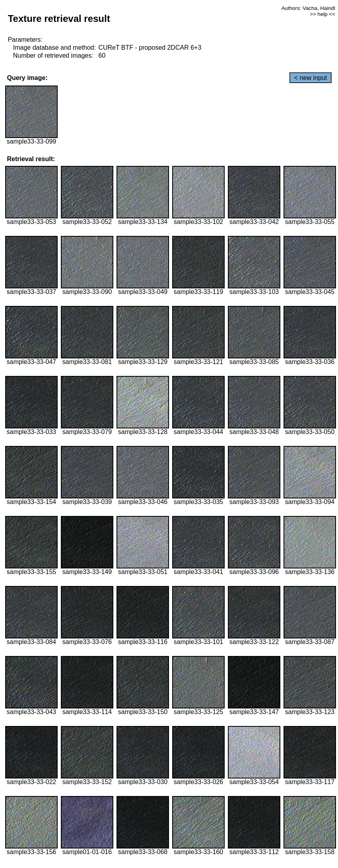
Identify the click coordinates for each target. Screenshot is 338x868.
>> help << (322, 14)
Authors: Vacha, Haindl (308, 8)
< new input (311, 78)
